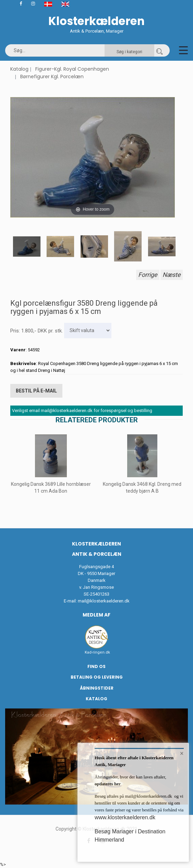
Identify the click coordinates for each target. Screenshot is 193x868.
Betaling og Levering (97, 677)
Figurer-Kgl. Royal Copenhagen (72, 69)
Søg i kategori (129, 52)
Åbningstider (97, 688)
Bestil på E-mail (36, 391)
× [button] (182, 753)
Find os (96, 666)
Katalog (19, 69)
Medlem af (96, 615)
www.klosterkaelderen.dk (125, 817)
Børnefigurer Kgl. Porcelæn (52, 77)
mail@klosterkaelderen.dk (104, 601)
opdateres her (108, 784)
